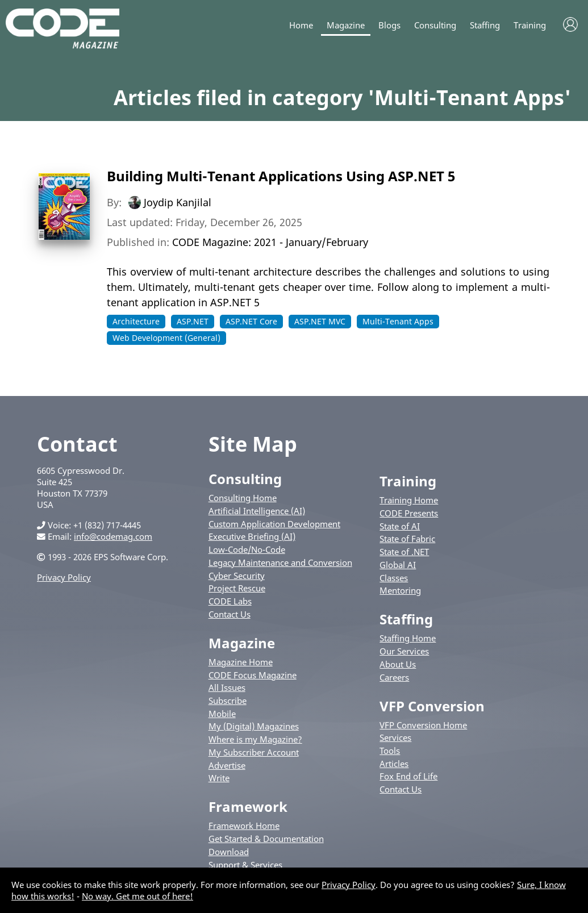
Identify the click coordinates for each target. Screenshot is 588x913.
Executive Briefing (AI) (252, 536)
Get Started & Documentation (266, 839)
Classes (394, 578)
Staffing (485, 25)
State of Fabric (407, 539)
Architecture (136, 321)
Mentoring (400, 590)
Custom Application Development (274, 524)
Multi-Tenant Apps (398, 321)
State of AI (400, 526)
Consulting (435, 25)
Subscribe (228, 701)
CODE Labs (230, 601)
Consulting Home (243, 498)
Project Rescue (237, 588)
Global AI (398, 565)
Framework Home (244, 826)
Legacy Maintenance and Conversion (280, 562)
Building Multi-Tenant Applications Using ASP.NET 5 (281, 176)
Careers (394, 677)
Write (219, 778)
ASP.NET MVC (320, 321)
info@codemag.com (113, 536)
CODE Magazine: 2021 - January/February (270, 242)
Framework (248, 806)
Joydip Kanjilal (178, 202)
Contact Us (230, 614)
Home (301, 25)
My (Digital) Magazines (254, 726)
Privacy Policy (64, 577)
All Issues (227, 687)
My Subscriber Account (254, 752)
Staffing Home (408, 638)
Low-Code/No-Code (247, 549)
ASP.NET (193, 321)
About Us (398, 664)
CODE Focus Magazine (253, 675)
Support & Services (245, 865)
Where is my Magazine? (255, 739)
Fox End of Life (408, 776)
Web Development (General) (166, 338)
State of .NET (404, 552)
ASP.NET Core (251, 321)
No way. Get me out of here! (137, 896)
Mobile (222, 714)
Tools (390, 751)
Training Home (409, 500)
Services (395, 737)
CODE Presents (409, 513)
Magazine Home (241, 662)
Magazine (346, 25)
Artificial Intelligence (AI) (257, 511)
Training (530, 25)
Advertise (227, 765)
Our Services (404, 651)
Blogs (389, 25)
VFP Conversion (432, 706)
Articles (394, 764)
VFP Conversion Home (423, 725)
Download (229, 852)
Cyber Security (237, 576)
